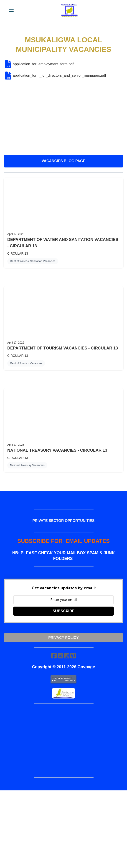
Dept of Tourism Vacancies (26, 363)
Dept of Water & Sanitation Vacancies (33, 261)
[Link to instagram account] (67, 656)
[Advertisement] (63, 117)
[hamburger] (11, 10)
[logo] (69, 10)
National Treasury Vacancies (27, 465)
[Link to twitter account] (60, 656)
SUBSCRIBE (63, 611)
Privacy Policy (63, 638)
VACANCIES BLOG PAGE (63, 161)
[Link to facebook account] (54, 656)
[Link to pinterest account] (73, 656)
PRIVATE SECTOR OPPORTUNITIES (64, 521)
